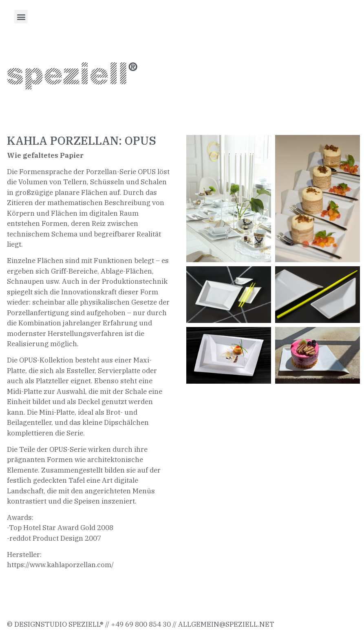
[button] (21, 17)
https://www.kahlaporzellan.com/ (60, 565)
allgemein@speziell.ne (224, 624)
